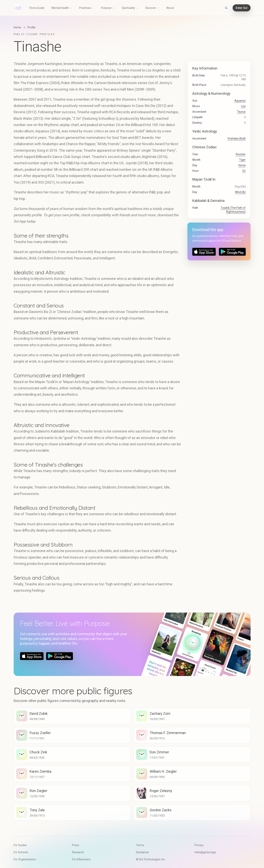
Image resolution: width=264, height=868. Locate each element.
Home (17, 27)
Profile (31, 27)
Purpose (108, 8)
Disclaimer (143, 852)
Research (78, 852)
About (170, 8)
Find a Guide (37, 8)
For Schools (21, 852)
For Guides (20, 845)
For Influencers (81, 859)
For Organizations (25, 859)
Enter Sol (242, 8)
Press (76, 845)
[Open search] (226, 8)
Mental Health (62, 8)
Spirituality (130, 8)
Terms (140, 845)
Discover (152, 8)
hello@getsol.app (205, 852)
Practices (87, 8)
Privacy (199, 845)
